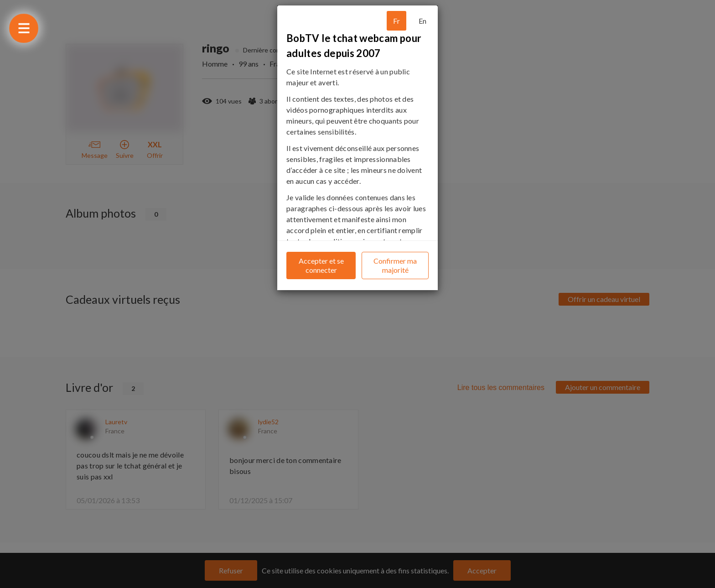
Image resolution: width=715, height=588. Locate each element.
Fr (396, 21)
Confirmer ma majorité (395, 265)
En (422, 21)
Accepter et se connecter (321, 265)
